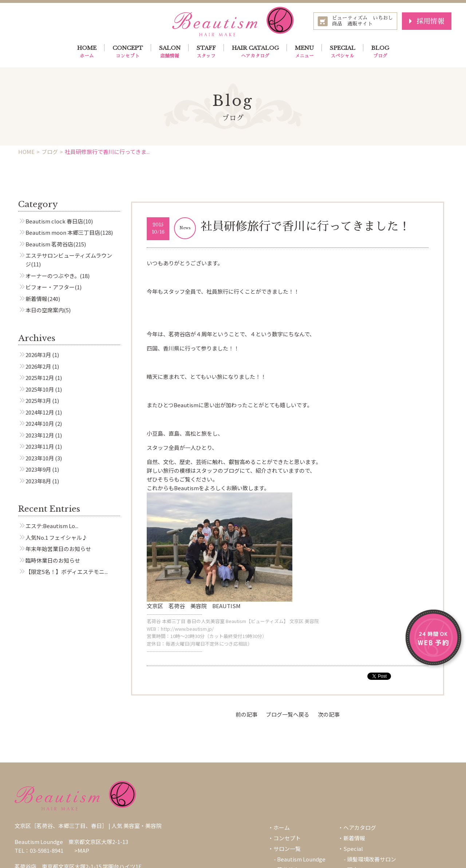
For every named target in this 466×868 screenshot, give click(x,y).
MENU (304, 52)
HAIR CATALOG (255, 52)
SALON (170, 52)
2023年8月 (38, 481)
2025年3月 (38, 401)
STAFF (206, 52)
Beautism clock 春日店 (54, 221)
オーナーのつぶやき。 (53, 276)
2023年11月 (40, 446)
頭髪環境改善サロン (372, 859)
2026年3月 (38, 355)
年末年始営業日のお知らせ (58, 549)
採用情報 (430, 21)
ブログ (50, 152)
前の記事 (246, 714)
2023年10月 (40, 458)
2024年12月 (40, 412)
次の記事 (329, 714)
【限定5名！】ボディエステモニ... (67, 572)
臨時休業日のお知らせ (53, 560)
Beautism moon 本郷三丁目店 (63, 232)
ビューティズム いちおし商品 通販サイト (363, 21)
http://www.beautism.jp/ (187, 629)
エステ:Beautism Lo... (52, 526)
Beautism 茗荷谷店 (49, 244)
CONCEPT (128, 52)
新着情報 (36, 299)
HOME (87, 52)
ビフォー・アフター (50, 287)
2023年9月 (38, 469)
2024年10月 (40, 423)
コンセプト (287, 838)
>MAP (82, 850)
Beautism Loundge (301, 859)
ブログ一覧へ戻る (288, 714)
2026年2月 (38, 366)
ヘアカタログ (360, 827)
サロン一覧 (287, 849)
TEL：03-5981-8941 (39, 850)
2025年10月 (40, 389)
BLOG (380, 52)
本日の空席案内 (45, 310)
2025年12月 (40, 378)
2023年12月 (40, 435)
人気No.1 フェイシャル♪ (56, 537)
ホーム (282, 827)
